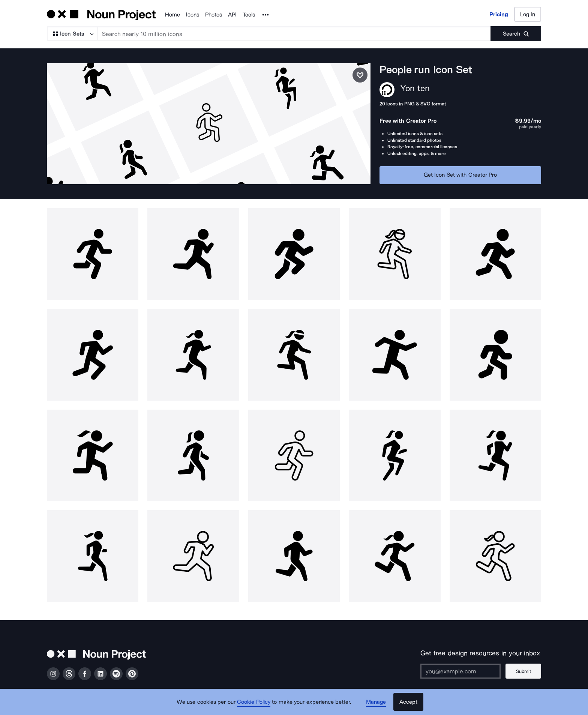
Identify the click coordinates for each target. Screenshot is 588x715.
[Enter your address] (460, 671)
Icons (193, 15)
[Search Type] (72, 34)
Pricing (499, 14)
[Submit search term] (516, 34)
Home (172, 15)
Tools (249, 15)
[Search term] (295, 34)
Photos (214, 15)
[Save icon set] (360, 75)
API (232, 15)
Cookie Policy (254, 702)
